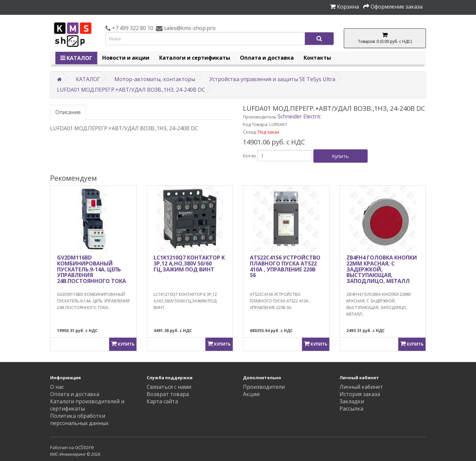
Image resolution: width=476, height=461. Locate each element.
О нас (57, 387)
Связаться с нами (169, 387)
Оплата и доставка (267, 58)
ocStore (84, 447)
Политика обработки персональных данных (79, 419)
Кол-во (250, 156)
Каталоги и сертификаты (195, 58)
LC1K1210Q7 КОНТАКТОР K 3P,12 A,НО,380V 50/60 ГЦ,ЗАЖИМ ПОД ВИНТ (189, 263)
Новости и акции (126, 58)
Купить (340, 156)
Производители (264, 387)
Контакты (317, 58)
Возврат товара (168, 394)
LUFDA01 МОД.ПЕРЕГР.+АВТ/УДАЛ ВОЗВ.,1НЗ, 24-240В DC (131, 90)
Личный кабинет (361, 387)
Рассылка (351, 409)
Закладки (352, 401)
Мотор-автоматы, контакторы (155, 79)
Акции (251, 394)
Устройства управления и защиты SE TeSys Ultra (272, 79)
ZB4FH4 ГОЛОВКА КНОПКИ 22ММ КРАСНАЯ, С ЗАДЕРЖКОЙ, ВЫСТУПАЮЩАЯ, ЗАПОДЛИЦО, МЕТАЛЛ (382, 269)
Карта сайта (162, 401)
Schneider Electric (299, 116)
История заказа (360, 394)
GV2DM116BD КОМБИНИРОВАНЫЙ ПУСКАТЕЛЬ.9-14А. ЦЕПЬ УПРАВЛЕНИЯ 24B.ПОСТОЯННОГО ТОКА (91, 269)
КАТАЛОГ (76, 58)
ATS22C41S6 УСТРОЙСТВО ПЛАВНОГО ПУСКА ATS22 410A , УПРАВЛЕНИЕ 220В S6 (285, 266)
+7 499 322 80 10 (132, 28)
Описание (68, 112)
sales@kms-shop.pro (189, 28)
